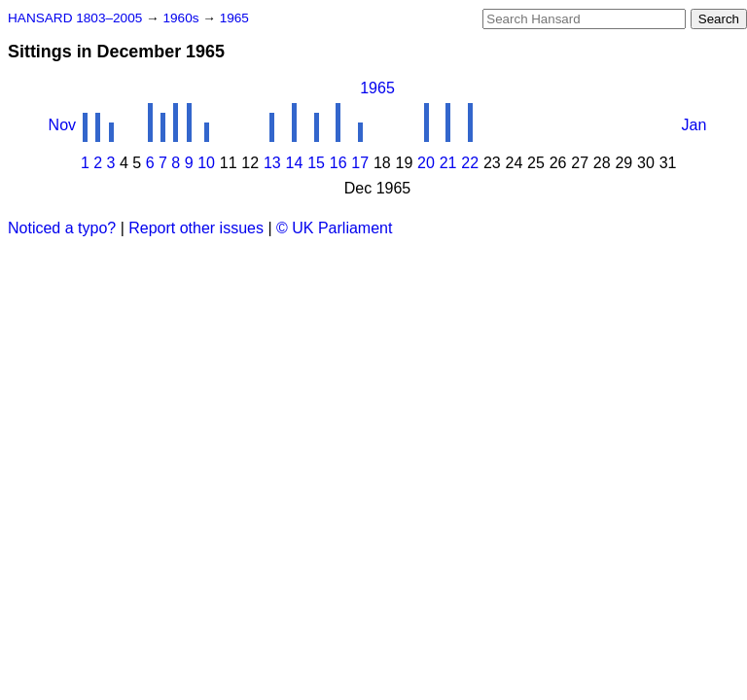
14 (295, 163)
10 (206, 163)
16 (338, 163)
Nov (62, 125)
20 (426, 163)
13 (272, 163)
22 (470, 163)
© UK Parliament (334, 228)
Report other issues (196, 228)
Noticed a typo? (62, 228)
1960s (182, 18)
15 (316, 163)
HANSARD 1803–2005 (75, 18)
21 (448, 163)
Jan (694, 125)
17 (360, 163)
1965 (234, 18)
